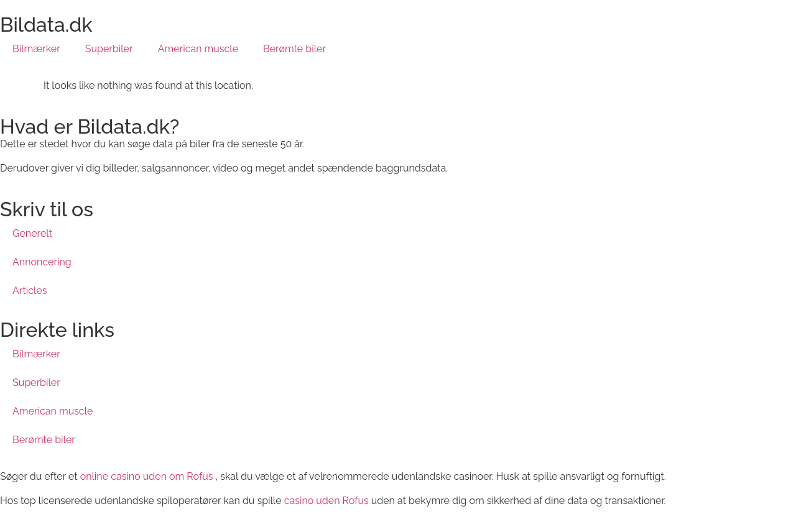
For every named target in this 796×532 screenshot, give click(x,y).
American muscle (198, 49)
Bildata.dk (46, 25)
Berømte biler (294, 49)
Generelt (32, 233)
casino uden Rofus (326, 501)
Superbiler (109, 49)
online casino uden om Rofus (147, 476)
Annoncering (42, 262)
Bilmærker (36, 49)
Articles (30, 291)
